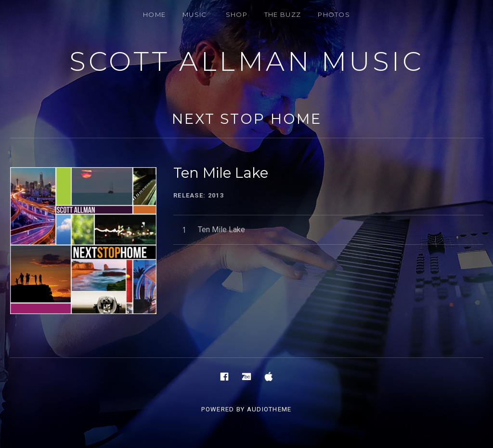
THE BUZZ (283, 14)
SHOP (237, 14)
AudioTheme (269, 409)
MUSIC (195, 14)
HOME (154, 14)
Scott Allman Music (246, 61)
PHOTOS (334, 14)
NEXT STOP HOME (247, 119)
